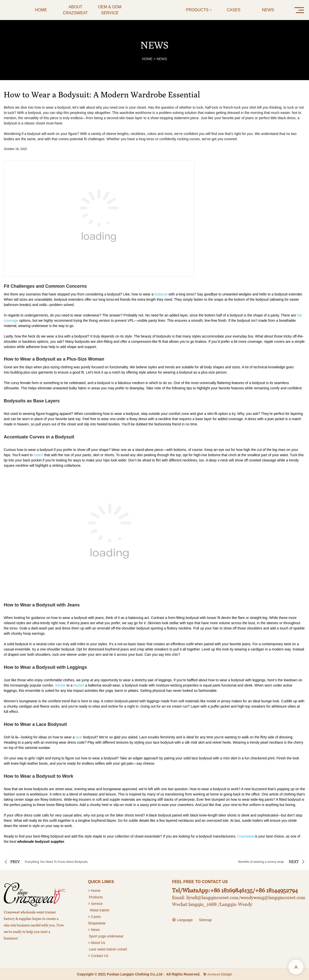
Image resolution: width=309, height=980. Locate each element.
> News (94, 930)
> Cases (95, 917)
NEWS (162, 59)
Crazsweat (246, 836)
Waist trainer (100, 910)
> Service (95, 904)
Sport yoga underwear (106, 936)
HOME (147, 59)
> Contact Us (98, 956)
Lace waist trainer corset (108, 949)
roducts (97, 897)
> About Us (97, 943)
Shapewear (97, 923)
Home (96, 891)
